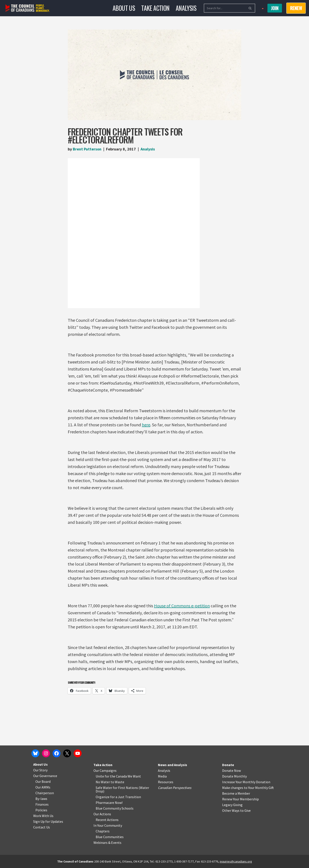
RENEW (296, 8)
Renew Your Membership (240, 799)
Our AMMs (43, 787)
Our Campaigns (105, 770)
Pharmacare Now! (109, 803)
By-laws (41, 799)
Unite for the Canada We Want (118, 776)
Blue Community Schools (115, 808)
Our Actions (102, 814)
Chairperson (45, 793)
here (146, 425)
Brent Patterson (87, 149)
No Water (103, 782)
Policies (41, 810)
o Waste (118, 782)
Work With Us (43, 816)
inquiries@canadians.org (236, 861)
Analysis (186, 8)
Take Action (155, 8)
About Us (124, 8)
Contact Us (42, 827)
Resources (166, 782)
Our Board (43, 781)
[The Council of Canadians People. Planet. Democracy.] (28, 8)
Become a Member (236, 793)
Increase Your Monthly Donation (246, 782)
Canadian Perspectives (175, 788)
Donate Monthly (234, 776)
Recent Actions (107, 820)
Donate (228, 765)
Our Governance (45, 776)
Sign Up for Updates (48, 821)
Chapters (103, 831)
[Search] (225, 8)
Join (275, 8)
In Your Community (108, 825)
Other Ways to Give (236, 810)
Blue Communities (110, 837)
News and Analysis (173, 765)
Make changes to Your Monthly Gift (248, 788)
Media (162, 776)
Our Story (40, 770)
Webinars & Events (107, 843)
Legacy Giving (232, 805)
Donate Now (231, 770)
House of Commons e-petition (182, 606)
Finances (42, 804)
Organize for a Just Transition (118, 797)
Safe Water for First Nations (117, 788)
